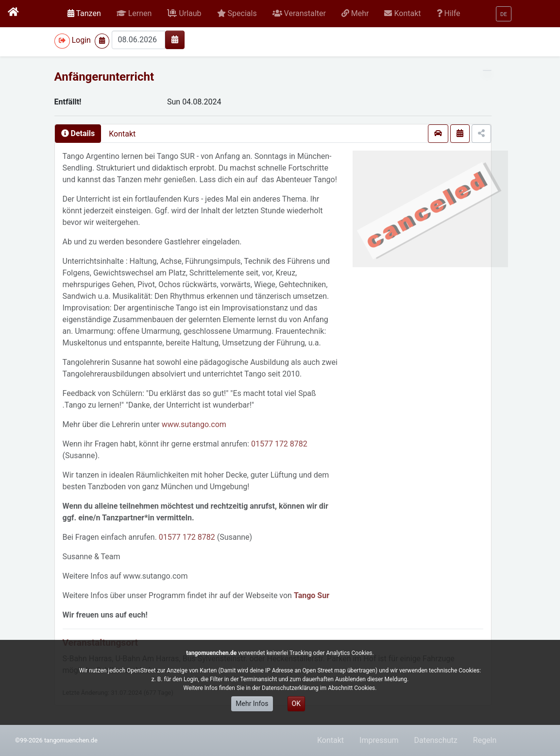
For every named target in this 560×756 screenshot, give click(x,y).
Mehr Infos (252, 704)
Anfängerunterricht (104, 77)
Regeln (485, 740)
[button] (134, 14)
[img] (175, 39)
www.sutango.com (194, 424)
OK (296, 704)
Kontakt (122, 134)
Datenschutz (436, 740)
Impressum (379, 740)
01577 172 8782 (279, 444)
